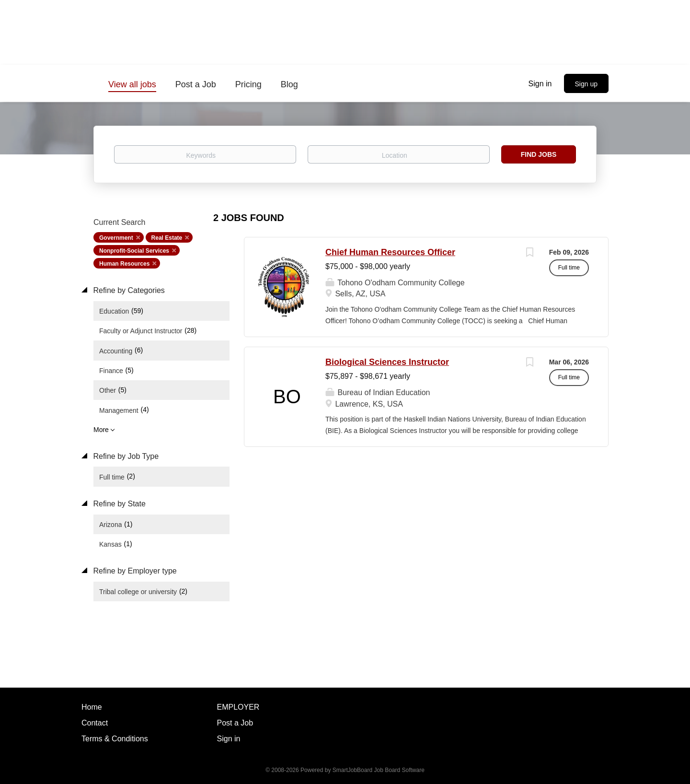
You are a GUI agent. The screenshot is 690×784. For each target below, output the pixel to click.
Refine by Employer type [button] (134, 571)
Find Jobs (539, 154)
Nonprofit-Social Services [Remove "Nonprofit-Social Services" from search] (134, 251)
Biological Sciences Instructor (387, 362)
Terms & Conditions (115, 739)
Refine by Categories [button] (128, 290)
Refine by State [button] (118, 504)
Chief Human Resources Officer (390, 252)
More (101, 430)
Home (92, 707)
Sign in (540, 84)
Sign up (586, 84)
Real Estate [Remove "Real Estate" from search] (167, 238)
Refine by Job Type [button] (125, 456)
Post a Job (235, 723)
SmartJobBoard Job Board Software (379, 770)
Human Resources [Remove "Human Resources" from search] (124, 264)
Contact (95, 723)
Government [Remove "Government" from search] (116, 238)
